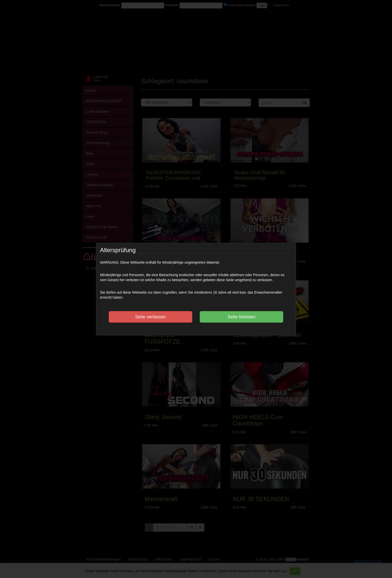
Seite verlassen (150, 317)
